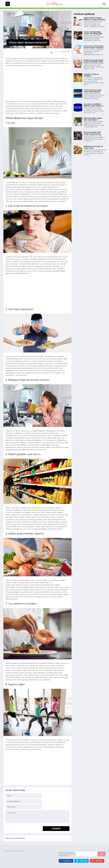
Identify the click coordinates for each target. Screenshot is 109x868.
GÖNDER (56, 829)
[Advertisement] (37, 84)
